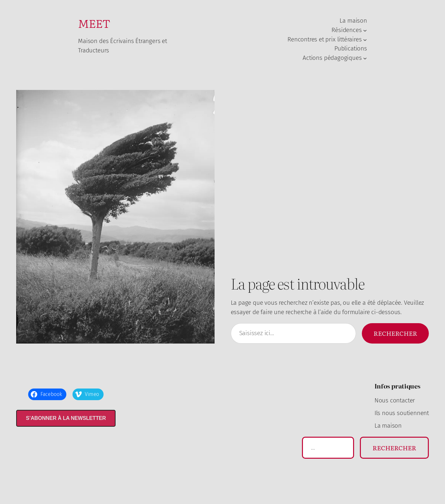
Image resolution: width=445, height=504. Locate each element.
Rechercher (395, 333)
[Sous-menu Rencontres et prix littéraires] (365, 39)
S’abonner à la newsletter (66, 418)
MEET (94, 23)
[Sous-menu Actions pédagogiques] (365, 58)
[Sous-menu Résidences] (365, 30)
